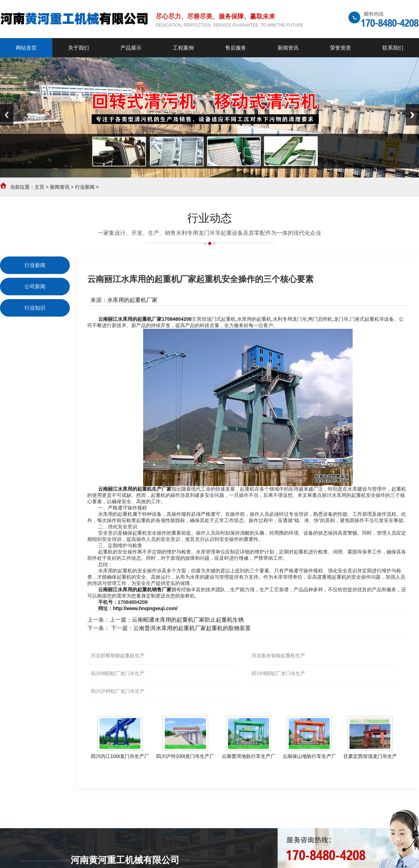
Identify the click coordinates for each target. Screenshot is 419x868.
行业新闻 (85, 187)
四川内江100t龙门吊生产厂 (120, 756)
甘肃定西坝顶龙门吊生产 (370, 756)
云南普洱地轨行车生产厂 (249, 756)
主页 (39, 187)
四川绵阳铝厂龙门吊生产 (118, 673)
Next (412, 115)
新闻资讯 (60, 187)
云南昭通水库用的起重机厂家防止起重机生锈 (188, 620)
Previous (7, 115)
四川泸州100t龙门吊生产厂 (185, 756)
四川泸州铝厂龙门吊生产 (118, 691)
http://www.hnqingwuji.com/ (145, 608)
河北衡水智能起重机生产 (278, 656)
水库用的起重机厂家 (132, 300)
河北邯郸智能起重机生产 (118, 656)
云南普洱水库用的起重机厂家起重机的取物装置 (192, 628)
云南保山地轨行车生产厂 (309, 756)
